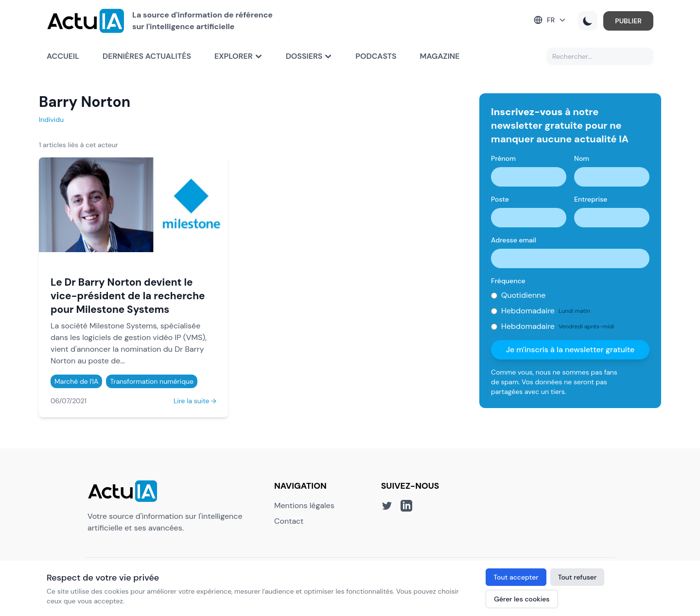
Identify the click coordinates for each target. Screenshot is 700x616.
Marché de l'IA (76, 381)
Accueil (63, 56)
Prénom (503, 158)
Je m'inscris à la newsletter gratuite (570, 350)
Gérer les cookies (522, 599)
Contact (289, 521)
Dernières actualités (147, 56)
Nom (582, 158)
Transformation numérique (151, 381)
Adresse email (514, 240)
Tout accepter (516, 577)
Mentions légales (304, 505)
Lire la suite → (195, 401)
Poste (500, 199)
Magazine (440, 56)
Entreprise (591, 199)
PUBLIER (628, 21)
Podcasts (376, 56)
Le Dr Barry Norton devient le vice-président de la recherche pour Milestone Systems (128, 296)
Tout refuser (577, 577)
